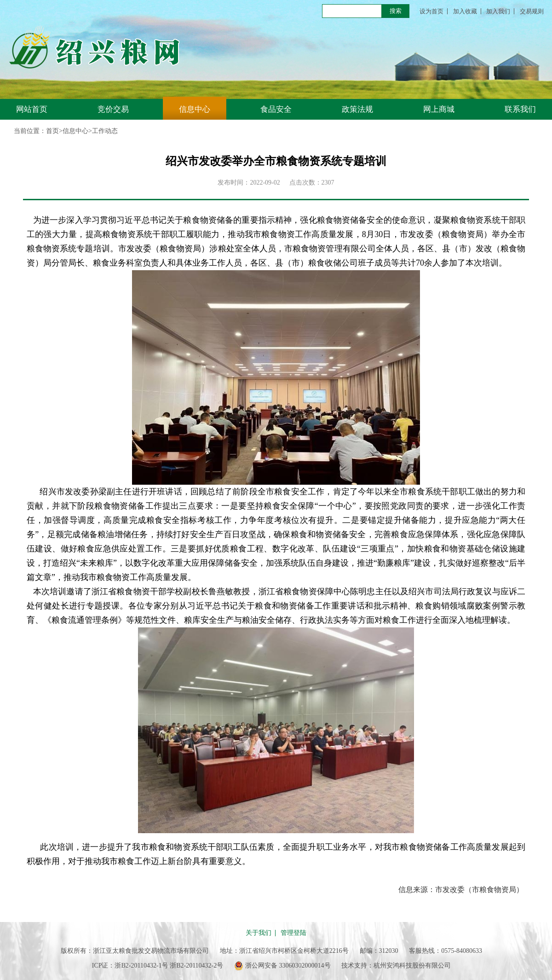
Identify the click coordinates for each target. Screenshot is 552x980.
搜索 (396, 11)
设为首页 (431, 11)
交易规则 (532, 11)
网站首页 (32, 109)
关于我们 (259, 933)
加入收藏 (465, 11)
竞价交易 (113, 109)
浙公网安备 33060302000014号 (282, 966)
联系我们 (520, 109)
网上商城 (439, 109)
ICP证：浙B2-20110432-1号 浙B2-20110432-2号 (158, 966)
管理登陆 (293, 933)
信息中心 (195, 109)
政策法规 (357, 109)
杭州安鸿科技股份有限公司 (412, 966)
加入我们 (498, 11)
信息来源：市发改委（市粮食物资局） (461, 890)
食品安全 (276, 109)
